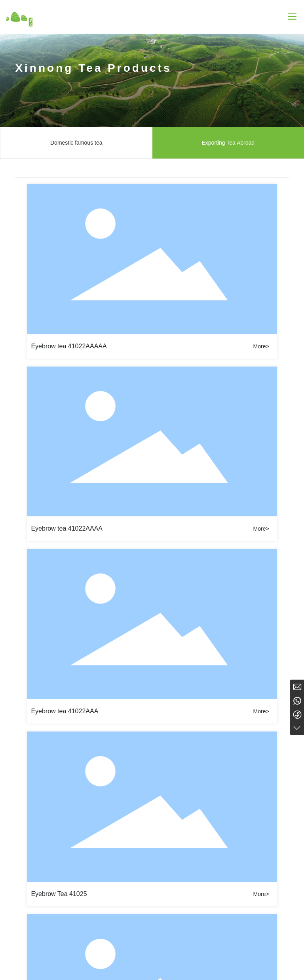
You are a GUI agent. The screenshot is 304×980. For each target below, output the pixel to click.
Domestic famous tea (76, 143)
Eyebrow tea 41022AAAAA (69, 346)
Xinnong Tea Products (93, 68)
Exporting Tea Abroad (228, 143)
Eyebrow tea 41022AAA (65, 711)
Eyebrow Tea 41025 (59, 894)
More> (261, 346)
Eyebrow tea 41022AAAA (67, 528)
